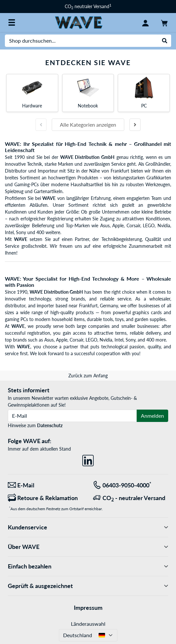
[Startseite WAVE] (79, 22)
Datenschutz (50, 425)
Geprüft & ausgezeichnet (88, 586)
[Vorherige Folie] (41, 125)
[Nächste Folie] (135, 125)
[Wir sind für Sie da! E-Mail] (46, 485)
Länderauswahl (88, 624)
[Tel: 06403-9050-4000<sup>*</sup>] (131, 485)
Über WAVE (88, 547)
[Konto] (145, 22)
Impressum (88, 608)
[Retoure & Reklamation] (46, 498)
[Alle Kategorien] (12, 22)
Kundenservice (88, 527)
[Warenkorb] (164, 22)
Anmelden (152, 416)
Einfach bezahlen (88, 566)
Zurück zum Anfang (88, 376)
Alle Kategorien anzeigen (88, 125)
